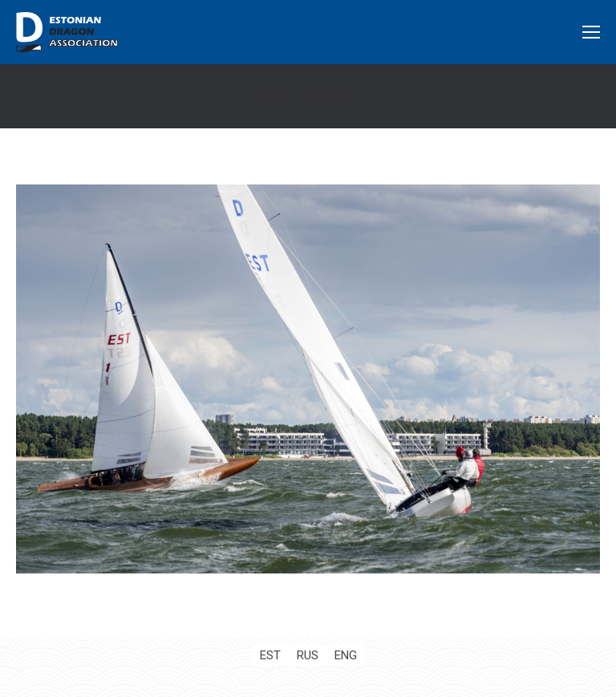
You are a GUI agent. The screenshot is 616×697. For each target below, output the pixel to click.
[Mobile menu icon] (591, 32)
